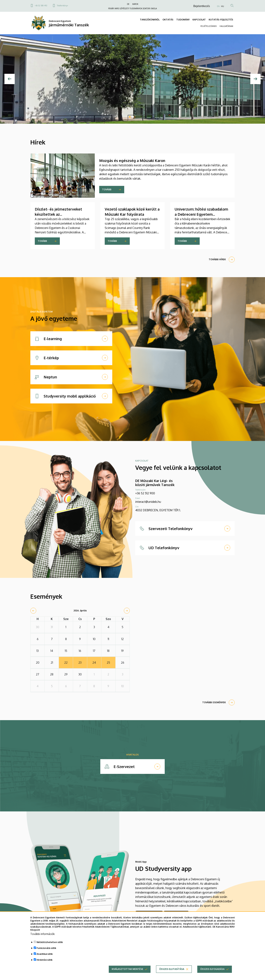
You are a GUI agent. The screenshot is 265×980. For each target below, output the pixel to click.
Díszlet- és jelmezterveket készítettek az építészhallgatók (58, 214)
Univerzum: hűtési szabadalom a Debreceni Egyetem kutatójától (201, 214)
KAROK (135, 4)
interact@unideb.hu (148, 502)
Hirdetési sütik (45, 960)
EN (218, 6)
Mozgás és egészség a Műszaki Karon (132, 160)
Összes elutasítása (172, 970)
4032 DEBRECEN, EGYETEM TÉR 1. (158, 510)
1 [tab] (130, 117)
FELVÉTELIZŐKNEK (209, 26)
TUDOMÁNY (183, 20)
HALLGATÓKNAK (226, 26)
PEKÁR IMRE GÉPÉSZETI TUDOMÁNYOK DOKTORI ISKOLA (132, 8)
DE (128, 4)
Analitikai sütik (45, 955)
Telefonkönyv (62, 6)
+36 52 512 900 (145, 493)
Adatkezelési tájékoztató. (197, 927)
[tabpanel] (132, 79)
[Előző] (10, 79)
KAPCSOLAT (199, 20)
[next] (127, 611)
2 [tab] (133, 117)
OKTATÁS (168, 20)
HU (222, 6)
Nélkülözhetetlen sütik (50, 943)
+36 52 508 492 (41, 6)
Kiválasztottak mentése (127, 970)
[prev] (33, 611)
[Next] (255, 79)
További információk (43, 934)
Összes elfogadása (212, 970)
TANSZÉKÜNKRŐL (150, 20)
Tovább (107, 189)
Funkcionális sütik (46, 949)
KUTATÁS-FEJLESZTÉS (221, 20)
